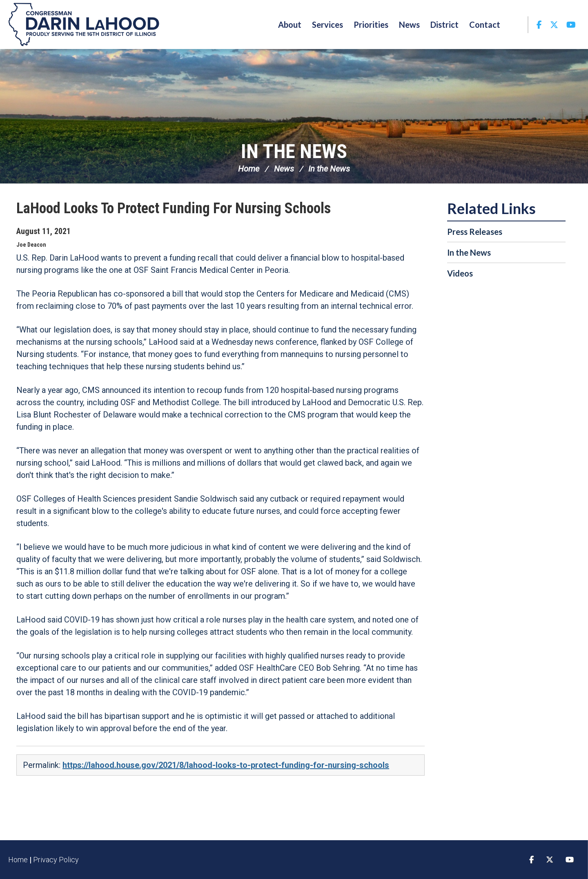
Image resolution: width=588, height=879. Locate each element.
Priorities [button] (371, 25)
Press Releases (475, 232)
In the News (294, 151)
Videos (460, 273)
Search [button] (517, 25)
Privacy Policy (56, 860)
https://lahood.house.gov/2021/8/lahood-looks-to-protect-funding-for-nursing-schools (226, 765)
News (284, 169)
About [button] (290, 25)
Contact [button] (485, 25)
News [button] (409, 25)
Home (249, 169)
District (444, 25)
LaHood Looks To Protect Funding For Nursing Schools (174, 208)
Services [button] (327, 25)
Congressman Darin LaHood (84, 25)
